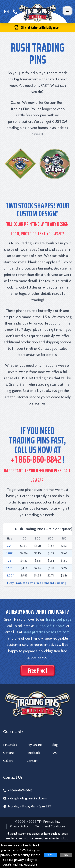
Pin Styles (10, 745)
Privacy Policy (19, 826)
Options (9, 753)
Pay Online (34, 745)
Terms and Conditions (50, 826)
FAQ (54, 753)
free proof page (59, 619)
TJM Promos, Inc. (48, 822)
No (66, 855)
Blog (54, 745)
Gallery (8, 761)
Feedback (33, 753)
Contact (32, 761)
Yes (50, 855)
